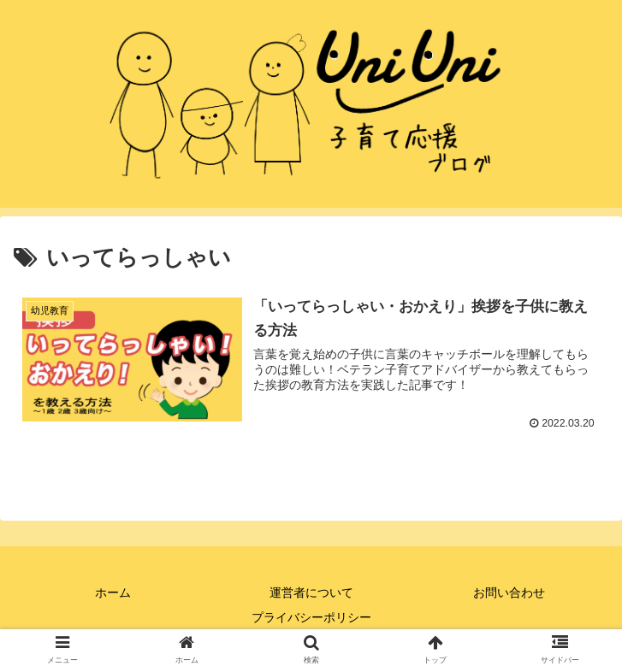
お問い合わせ (509, 592)
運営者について (311, 592)
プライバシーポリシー (311, 617)
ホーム (113, 592)
